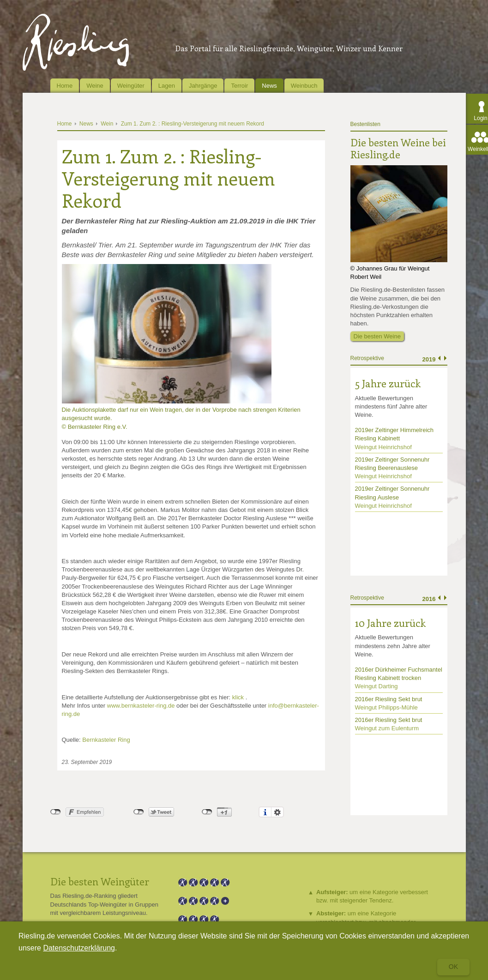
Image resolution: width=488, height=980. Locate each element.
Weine (95, 86)
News (269, 86)
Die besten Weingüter (100, 881)
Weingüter (131, 86)
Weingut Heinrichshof (383, 447)
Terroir (239, 86)
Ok (453, 967)
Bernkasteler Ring (106, 740)
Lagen (167, 86)
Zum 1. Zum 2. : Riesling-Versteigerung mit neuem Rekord (193, 124)
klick (238, 697)
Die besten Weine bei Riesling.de (398, 148)
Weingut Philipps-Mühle (386, 707)
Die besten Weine (377, 336)
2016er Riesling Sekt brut (389, 699)
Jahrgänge (203, 86)
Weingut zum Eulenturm (387, 728)
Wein (107, 124)
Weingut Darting (377, 686)
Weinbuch (304, 86)
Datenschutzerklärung (79, 948)
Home (65, 86)
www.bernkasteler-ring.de (141, 706)
